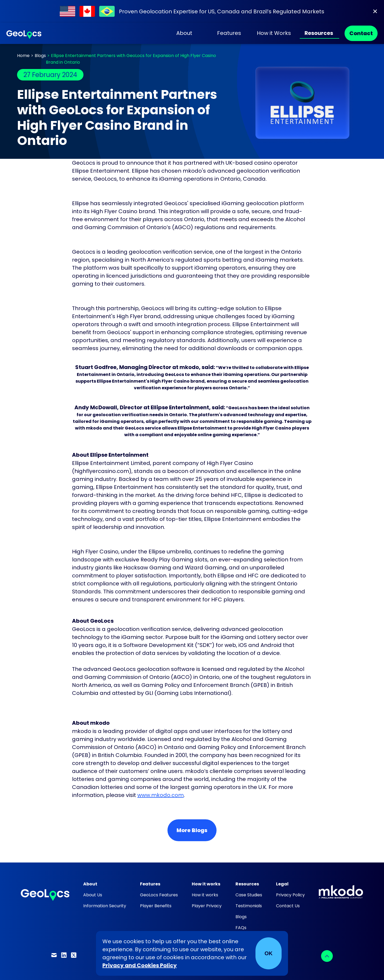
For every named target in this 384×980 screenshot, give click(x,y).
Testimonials (249, 906)
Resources (319, 33)
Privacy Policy (290, 895)
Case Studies (249, 895)
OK (269, 953)
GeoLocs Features (159, 895)
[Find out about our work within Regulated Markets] (192, 11)
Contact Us (288, 906)
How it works (205, 895)
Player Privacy (207, 906)
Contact (361, 33)
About (184, 33)
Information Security (105, 906)
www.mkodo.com (161, 795)
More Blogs (192, 830)
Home (23, 56)
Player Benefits (156, 906)
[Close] (375, 11)
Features (229, 33)
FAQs (241, 928)
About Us (93, 895)
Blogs (40, 56)
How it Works (274, 33)
